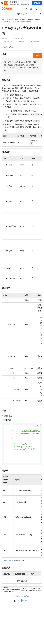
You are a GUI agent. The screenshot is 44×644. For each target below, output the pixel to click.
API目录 (38, 19)
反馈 (25, 602)
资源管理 (10, 19)
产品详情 (21, 42)
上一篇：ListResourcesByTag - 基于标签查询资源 (11, 591)
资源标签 (7, 22)
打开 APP (37, 3)
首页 (3, 19)
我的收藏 (36, 42)
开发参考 (23, 19)
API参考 (31, 19)
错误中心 (9, 562)
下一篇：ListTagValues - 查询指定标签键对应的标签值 (31, 591)
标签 (16, 19)
